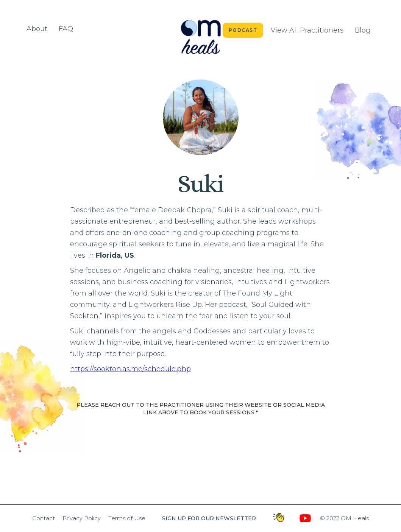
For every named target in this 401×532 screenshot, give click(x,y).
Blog (363, 30)
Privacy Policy (82, 518)
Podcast (243, 30)
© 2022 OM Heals (344, 518)
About (37, 29)
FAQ (66, 29)
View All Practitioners (307, 30)
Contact (44, 518)
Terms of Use (127, 518)
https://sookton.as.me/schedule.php (130, 369)
